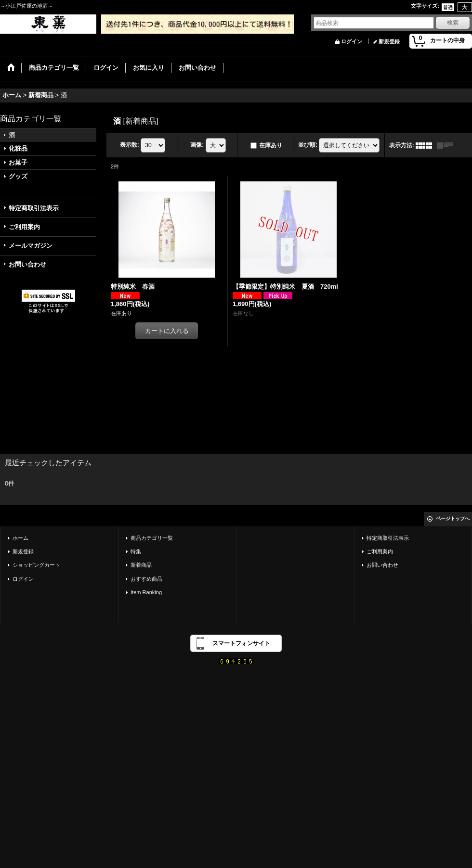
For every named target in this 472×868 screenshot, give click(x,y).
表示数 (130, 145)
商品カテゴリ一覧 (152, 538)
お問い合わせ (27, 264)
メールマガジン (31, 246)
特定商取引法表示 (34, 208)
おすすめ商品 (146, 579)
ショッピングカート (36, 565)
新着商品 (141, 565)
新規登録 (389, 41)
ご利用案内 (24, 227)
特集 (136, 551)
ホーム (20, 538)
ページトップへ (453, 518)
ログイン (352, 41)
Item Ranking (146, 592)
